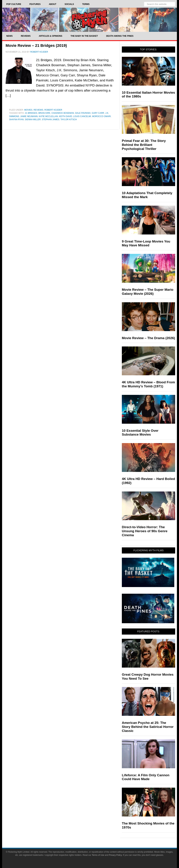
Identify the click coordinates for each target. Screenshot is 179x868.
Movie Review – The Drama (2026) (148, 338)
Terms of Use (98, 855)
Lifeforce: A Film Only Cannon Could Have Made (146, 777)
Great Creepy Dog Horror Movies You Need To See (148, 677)
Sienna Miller (33, 120)
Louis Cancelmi (82, 116)
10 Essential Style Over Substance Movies (140, 433)
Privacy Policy (115, 855)
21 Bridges (31, 113)
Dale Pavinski (83, 113)
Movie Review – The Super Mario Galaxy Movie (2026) (148, 292)
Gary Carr (98, 113)
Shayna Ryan (16, 120)
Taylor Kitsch (69, 120)
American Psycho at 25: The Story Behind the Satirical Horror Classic (148, 727)
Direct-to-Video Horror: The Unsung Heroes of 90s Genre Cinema (145, 531)
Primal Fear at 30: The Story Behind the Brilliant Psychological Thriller (144, 145)
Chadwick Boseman (63, 113)
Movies (28, 110)
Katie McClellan (48, 116)
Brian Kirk (44, 113)
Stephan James (51, 120)
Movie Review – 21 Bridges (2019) (36, 46)
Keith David (66, 116)
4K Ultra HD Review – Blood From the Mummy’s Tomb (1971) (148, 384)
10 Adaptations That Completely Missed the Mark (147, 195)
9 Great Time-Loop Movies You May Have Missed (146, 243)
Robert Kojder (53, 110)
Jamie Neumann (29, 116)
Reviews (38, 110)
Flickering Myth (89, 20)
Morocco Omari (101, 116)
